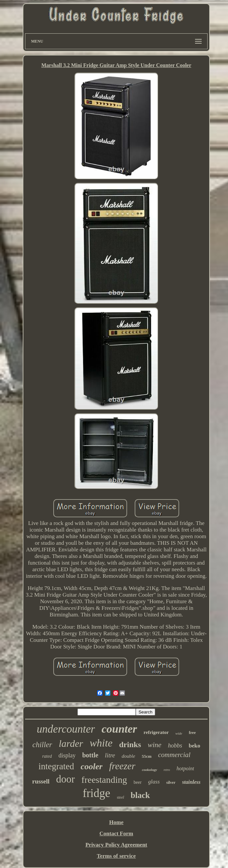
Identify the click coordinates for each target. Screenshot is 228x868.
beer (137, 782)
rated (47, 756)
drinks (130, 745)
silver (171, 782)
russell (41, 781)
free (192, 732)
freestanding (104, 780)
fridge (97, 793)
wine (155, 745)
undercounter (66, 729)
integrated (56, 766)
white (101, 743)
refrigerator (156, 732)
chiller (42, 745)
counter (119, 729)
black (140, 795)
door (65, 779)
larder (71, 743)
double (128, 756)
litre (110, 755)
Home (116, 822)
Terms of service (116, 856)
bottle (90, 755)
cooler (92, 766)
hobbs (175, 746)
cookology (150, 770)
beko (195, 746)
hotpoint (185, 768)
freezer (122, 766)
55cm (147, 756)
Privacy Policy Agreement (116, 845)
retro (167, 770)
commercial (174, 755)
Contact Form (116, 833)
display (67, 755)
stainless (191, 782)
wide (179, 733)
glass (154, 782)
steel (121, 797)
